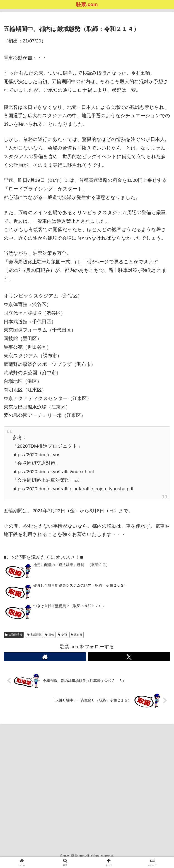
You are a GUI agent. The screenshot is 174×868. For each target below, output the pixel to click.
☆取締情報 (14, 635)
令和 (62, 635)
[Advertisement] (87, 784)
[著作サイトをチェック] (45, 657)
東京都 (76, 635)
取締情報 (35, 635)
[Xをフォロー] (129, 657)
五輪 (50, 635)
